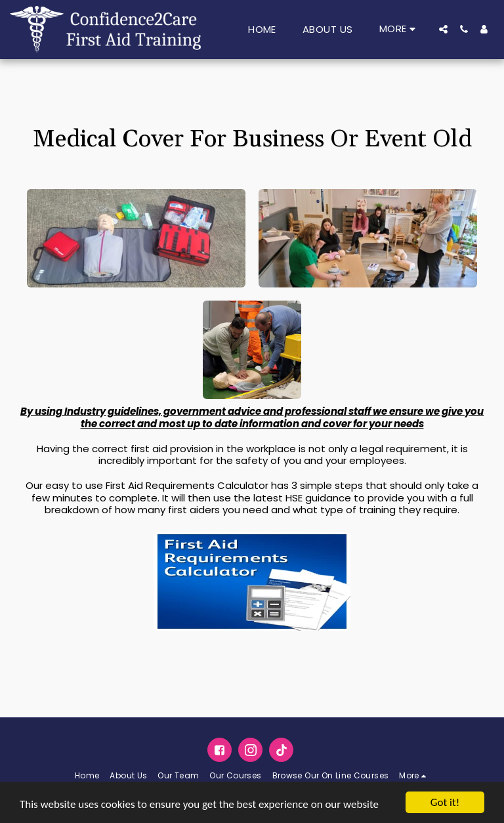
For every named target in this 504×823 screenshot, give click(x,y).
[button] (443, 29)
